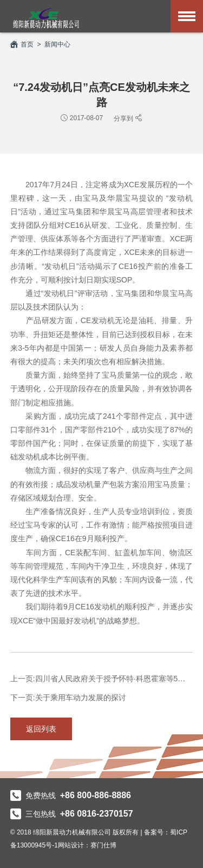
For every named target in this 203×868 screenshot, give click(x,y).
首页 (22, 44)
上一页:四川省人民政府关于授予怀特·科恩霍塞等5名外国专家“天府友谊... (102, 679)
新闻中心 (57, 44)
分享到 (124, 118)
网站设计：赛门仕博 (87, 845)
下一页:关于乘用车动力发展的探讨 (68, 698)
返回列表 (41, 729)
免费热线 (71, 795)
